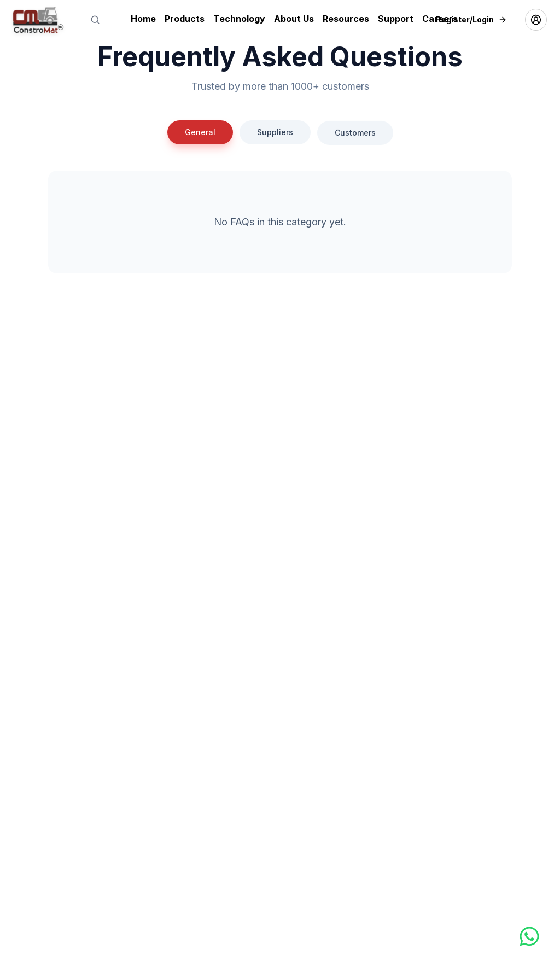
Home (143, 19)
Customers (355, 140)
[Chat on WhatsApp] (500, 936)
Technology (239, 19)
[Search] (95, 20)
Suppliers (275, 134)
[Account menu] (536, 20)
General (200, 132)
